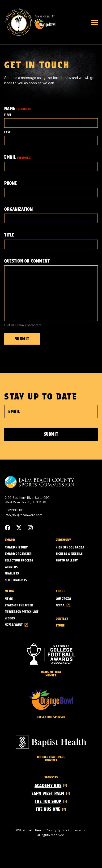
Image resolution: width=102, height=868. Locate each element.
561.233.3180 (14, 510)
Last (7, 132)
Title (9, 235)
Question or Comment (27, 261)
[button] (94, 22)
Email (18, 157)
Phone (11, 183)
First (8, 115)
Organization (18, 209)
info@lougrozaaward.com (23, 515)
